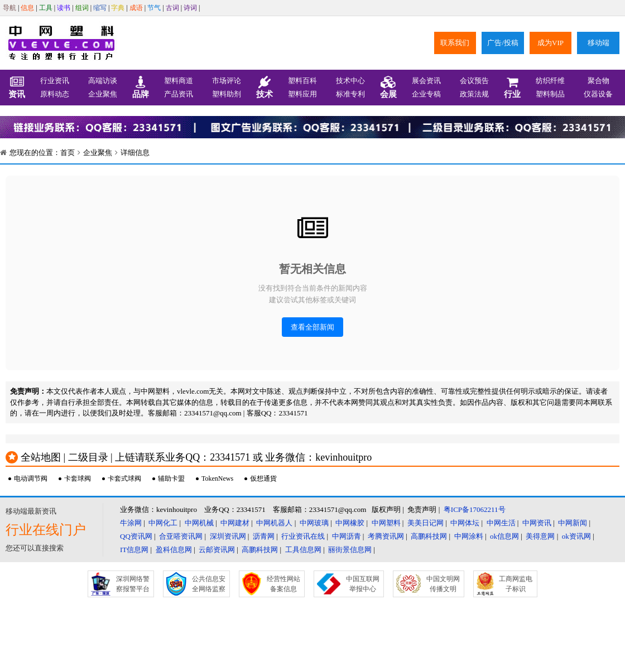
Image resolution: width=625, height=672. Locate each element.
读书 (64, 8)
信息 (27, 8)
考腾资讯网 (386, 536)
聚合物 (598, 81)
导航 (9, 8)
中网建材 (235, 523)
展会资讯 (426, 81)
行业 (512, 88)
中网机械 (199, 523)
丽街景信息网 (350, 550)
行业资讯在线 (303, 536)
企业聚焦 (103, 94)
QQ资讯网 (136, 536)
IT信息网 (134, 550)
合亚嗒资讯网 (181, 536)
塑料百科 (302, 81)
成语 (136, 8)
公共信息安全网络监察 (209, 584)
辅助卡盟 (171, 478)
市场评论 (227, 81)
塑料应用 (302, 94)
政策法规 (474, 94)
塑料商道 (179, 81)
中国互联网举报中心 (363, 584)
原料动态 (55, 94)
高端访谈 (103, 81)
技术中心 (350, 81)
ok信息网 (504, 536)
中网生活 (501, 523)
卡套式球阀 (124, 478)
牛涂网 (131, 523)
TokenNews (217, 478)
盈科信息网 (174, 550)
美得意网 (540, 536)
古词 (172, 8)
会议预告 (474, 81)
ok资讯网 (576, 536)
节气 (154, 8)
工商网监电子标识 (516, 584)
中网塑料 (386, 523)
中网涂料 (469, 536)
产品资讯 (179, 94)
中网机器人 (274, 523)
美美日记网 (426, 523)
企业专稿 (426, 94)
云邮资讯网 (217, 550)
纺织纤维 (550, 81)
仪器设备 (598, 94)
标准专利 (350, 94)
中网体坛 (465, 523)
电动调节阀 (31, 478)
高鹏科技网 (429, 536)
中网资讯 (537, 523)
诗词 (190, 8)
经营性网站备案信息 (283, 584)
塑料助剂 (227, 94)
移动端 (598, 43)
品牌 (141, 88)
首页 (68, 153)
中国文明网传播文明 (443, 584)
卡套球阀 (78, 478)
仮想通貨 (263, 478)
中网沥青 (347, 536)
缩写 (100, 8)
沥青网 (264, 536)
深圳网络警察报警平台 (133, 584)
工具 (46, 8)
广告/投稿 (503, 43)
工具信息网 (303, 550)
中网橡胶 (350, 523)
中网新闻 (573, 523)
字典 (118, 8)
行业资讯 (55, 81)
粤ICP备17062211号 (475, 509)
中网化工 (163, 523)
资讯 (17, 88)
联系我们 (455, 43)
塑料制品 (550, 94)
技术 (265, 88)
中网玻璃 (314, 523)
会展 (388, 88)
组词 (82, 8)
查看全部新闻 (312, 327)
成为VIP (551, 43)
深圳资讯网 (228, 536)
